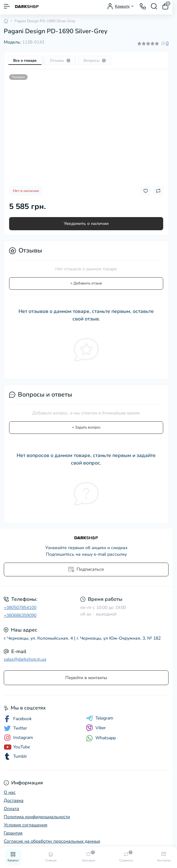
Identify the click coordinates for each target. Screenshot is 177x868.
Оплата (11, 809)
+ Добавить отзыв (86, 283)
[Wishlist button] (146, 191)
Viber (96, 728)
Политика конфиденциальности (37, 817)
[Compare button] (158, 191)
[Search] (154, 6)
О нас (10, 792)
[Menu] (7, 6)
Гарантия (13, 833)
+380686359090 (20, 615)
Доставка (14, 800)
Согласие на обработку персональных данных (52, 841)
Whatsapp (101, 738)
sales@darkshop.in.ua (25, 659)
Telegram (100, 718)
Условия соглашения (26, 825)
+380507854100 (20, 608)
